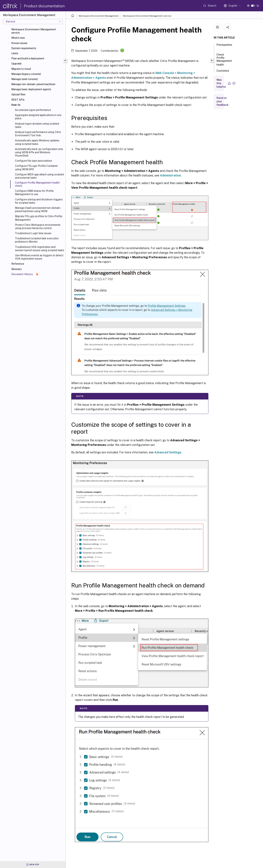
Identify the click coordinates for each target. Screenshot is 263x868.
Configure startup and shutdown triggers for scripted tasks (39, 201)
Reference (18, 264)
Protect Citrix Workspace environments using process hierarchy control (38, 226)
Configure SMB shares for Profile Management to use (34, 193)
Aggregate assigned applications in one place (38, 117)
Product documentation (44, 6)
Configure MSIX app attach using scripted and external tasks (39, 176)
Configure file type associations (34, 161)
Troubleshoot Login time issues (33, 233)
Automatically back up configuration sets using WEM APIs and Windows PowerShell (39, 152)
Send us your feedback (222, 101)
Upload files (18, 94)
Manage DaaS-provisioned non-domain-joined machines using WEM (38, 210)
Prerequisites (224, 46)
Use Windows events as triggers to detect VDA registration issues (39, 257)
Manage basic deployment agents (31, 89)
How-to (16, 105)
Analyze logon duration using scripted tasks (37, 125)
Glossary (16, 269)
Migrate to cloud (21, 69)
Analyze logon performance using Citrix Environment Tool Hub (38, 134)
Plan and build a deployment (28, 58)
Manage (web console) (25, 79)
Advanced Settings (168, 452)
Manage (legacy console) (26, 74)
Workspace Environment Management (99, 16)
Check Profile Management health (224, 60)
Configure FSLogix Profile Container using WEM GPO (36, 167)
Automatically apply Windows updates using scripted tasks (37, 142)
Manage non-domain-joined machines (33, 84)
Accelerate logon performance (33, 110)
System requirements (24, 48)
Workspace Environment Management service (34, 31)
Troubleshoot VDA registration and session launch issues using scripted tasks (40, 249)
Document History (25, 274)
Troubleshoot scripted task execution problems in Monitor (37, 240)
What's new (18, 38)
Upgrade (16, 64)
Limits (15, 53)
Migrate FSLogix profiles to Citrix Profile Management (39, 218)
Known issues (19, 43)
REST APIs (18, 100)
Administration (170, 175)
